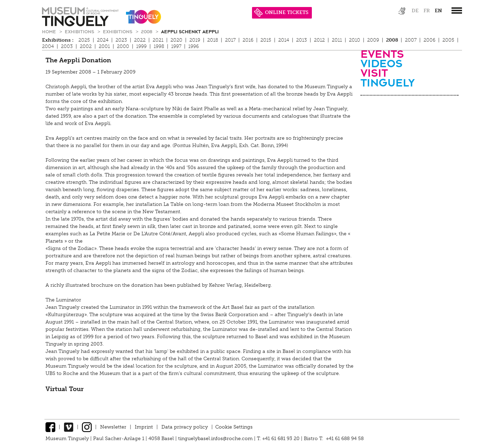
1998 (159, 46)
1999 (141, 46)
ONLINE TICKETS (281, 12)
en (438, 11)
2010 (355, 40)
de (415, 11)
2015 (266, 40)
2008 (147, 31)
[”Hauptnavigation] (457, 11)
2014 (284, 40)
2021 (158, 40)
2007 (411, 40)
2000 (123, 46)
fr (427, 11)
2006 (429, 40)
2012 (319, 40)
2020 (176, 40)
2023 (121, 40)
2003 (67, 46)
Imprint (144, 427)
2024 (103, 40)
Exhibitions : (58, 40)
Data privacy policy (185, 427)
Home (50, 31)
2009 (373, 40)
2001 (104, 46)
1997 (176, 46)
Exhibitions (80, 31)
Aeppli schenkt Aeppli (190, 31)
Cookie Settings (234, 427)
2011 (337, 40)
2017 (230, 40)
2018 (213, 40)
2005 (448, 40)
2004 (48, 46)
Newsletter (113, 427)
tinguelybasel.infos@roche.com (216, 439)
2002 (86, 46)
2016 (248, 40)
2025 (84, 40)
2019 (195, 40)
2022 (140, 40)
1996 (194, 46)
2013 (302, 40)
